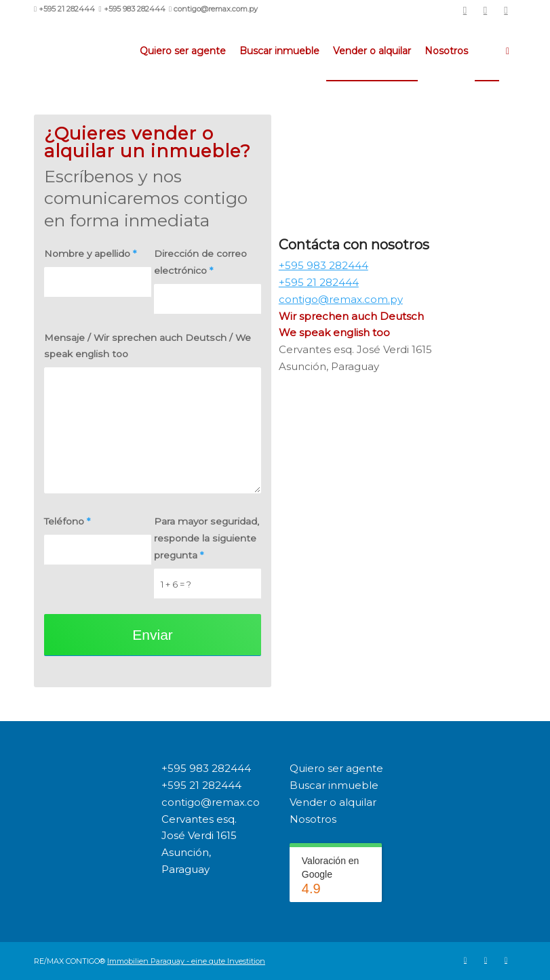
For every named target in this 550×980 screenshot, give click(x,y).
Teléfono (67, 521)
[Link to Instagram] (506, 10)
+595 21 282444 (201, 785)
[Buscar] (508, 51)
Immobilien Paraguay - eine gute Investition (186, 961)
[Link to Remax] (465, 10)
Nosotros (313, 819)
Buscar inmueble (334, 785)
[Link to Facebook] (485, 10)
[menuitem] (183, 51)
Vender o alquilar (333, 802)
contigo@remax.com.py (223, 802)
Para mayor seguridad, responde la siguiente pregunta (207, 538)
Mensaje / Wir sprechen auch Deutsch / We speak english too (148, 346)
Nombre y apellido (90, 253)
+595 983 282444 (206, 768)
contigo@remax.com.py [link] (341, 299)
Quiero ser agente (336, 768)
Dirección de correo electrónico (200, 262)
